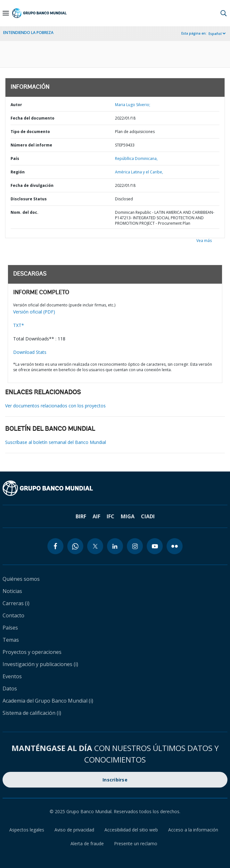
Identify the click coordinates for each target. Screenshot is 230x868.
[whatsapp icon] (75, 546)
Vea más (204, 241)
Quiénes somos (21, 579)
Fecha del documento (33, 118)
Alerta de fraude (87, 843)
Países (10, 628)
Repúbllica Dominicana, (136, 159)
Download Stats (30, 352)
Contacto (13, 615)
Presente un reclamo (136, 843)
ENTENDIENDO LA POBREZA (28, 33)
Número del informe (31, 145)
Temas (11, 640)
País (15, 159)
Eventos (12, 676)
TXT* (19, 325)
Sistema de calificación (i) (32, 713)
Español (215, 34)
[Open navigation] (6, 13)
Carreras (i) (16, 603)
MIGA (128, 516)
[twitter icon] (95, 546)
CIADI (148, 516)
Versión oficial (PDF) (34, 312)
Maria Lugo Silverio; (133, 105)
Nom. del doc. (25, 212)
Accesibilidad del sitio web (131, 830)
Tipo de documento (30, 132)
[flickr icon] (175, 546)
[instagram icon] (135, 546)
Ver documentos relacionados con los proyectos (55, 406)
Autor (16, 105)
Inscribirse (115, 780)
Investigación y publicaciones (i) (40, 664)
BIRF (81, 516)
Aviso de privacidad (74, 830)
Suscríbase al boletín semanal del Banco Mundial (56, 442)
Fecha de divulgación (32, 185)
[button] (224, 13)
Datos (10, 689)
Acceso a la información (193, 830)
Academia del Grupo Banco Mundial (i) (48, 701)
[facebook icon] (55, 546)
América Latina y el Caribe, (139, 172)
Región (18, 172)
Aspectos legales (27, 830)
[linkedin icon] (115, 546)
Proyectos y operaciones (32, 652)
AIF (96, 516)
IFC (111, 516)
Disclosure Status (29, 199)
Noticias (12, 591)
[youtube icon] (155, 546)
